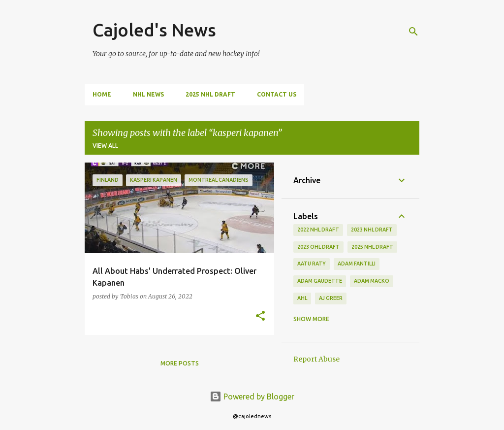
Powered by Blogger (252, 397)
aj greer (331, 298)
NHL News (148, 94)
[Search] (413, 32)
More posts (180, 363)
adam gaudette (320, 281)
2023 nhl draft (372, 230)
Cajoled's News (154, 30)
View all (105, 146)
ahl (302, 298)
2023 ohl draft (318, 247)
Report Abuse (316, 359)
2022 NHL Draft (318, 230)
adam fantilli (357, 264)
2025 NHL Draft (210, 94)
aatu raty (312, 264)
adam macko (372, 281)
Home (102, 94)
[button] (260, 316)
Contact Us (277, 94)
